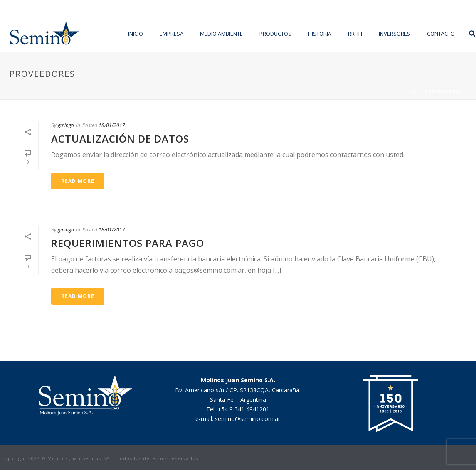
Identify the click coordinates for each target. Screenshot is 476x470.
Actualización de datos (120, 139)
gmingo (66, 125)
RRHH (355, 34)
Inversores (395, 34)
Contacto (441, 34)
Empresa (171, 34)
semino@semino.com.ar (248, 419)
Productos (275, 34)
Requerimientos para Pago (128, 243)
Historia (320, 34)
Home (412, 91)
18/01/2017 (112, 125)
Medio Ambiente (221, 34)
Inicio (136, 34)
